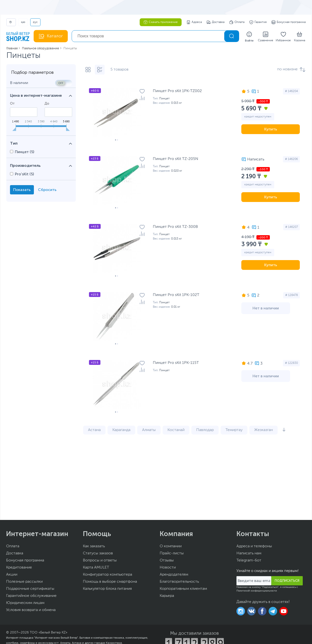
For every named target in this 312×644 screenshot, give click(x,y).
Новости (168, 568)
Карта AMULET (96, 568)
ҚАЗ (23, 22)
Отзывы (167, 561)
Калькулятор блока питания (107, 589)
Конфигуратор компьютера (107, 575)
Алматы (149, 431)
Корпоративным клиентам (183, 589)
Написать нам (249, 554)
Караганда (121, 431)
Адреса (194, 22)
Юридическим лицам (25, 603)
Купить (271, 130)
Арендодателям (174, 575)
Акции (12, 575)
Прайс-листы (172, 554)
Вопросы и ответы (100, 561)
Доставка (216, 22)
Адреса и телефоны (254, 547)
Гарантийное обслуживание (31, 596)
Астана (94, 431)
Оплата (237, 22)
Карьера (167, 596)
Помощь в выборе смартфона (110, 582)
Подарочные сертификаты (30, 589)
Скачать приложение (161, 22)
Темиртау (234, 431)
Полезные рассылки (24, 582)
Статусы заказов (98, 554)
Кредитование (19, 568)
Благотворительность (179, 582)
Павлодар (205, 431)
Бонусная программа (289, 22)
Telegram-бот (249, 561)
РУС (35, 22)
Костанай (176, 431)
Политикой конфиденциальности (257, 591)
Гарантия (258, 22)
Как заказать (94, 547)
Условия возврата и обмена (31, 611)
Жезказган (263, 431)
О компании (171, 547)
